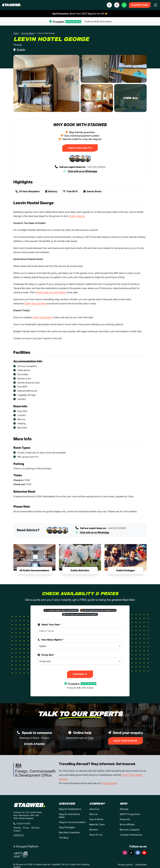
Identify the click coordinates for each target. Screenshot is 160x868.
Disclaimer (141, 865)
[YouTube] (144, 853)
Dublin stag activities (35, 303)
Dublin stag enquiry (43, 317)
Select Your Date (49, 625)
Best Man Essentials (69, 832)
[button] (117, 5)
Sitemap (124, 809)
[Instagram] (125, 853)
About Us (94, 809)
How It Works (96, 819)
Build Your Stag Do (126, 741)
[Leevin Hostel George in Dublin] (46, 83)
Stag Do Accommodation (72, 822)
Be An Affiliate (127, 824)
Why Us (93, 814)
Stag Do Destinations (70, 809)
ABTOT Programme (130, 814)
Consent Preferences (131, 835)
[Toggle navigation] (156, 5)
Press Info (125, 819)
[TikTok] (131, 853)
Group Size (46, 655)
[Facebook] (138, 853)
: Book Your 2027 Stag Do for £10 (80, 14)
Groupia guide (109, 783)
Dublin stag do (77, 216)
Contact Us (19, 835)
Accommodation (28, 33)
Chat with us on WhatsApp (80, 171)
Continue (80, 674)
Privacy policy (126, 865)
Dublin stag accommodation (51, 292)
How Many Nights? (51, 640)
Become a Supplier (130, 830)
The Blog (64, 838)
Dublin (16, 33)
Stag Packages (67, 827)
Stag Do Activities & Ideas (69, 816)
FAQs (91, 738)
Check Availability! (80, 148)
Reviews (94, 830)
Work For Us (96, 835)
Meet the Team (97, 824)
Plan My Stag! (140, 5)
